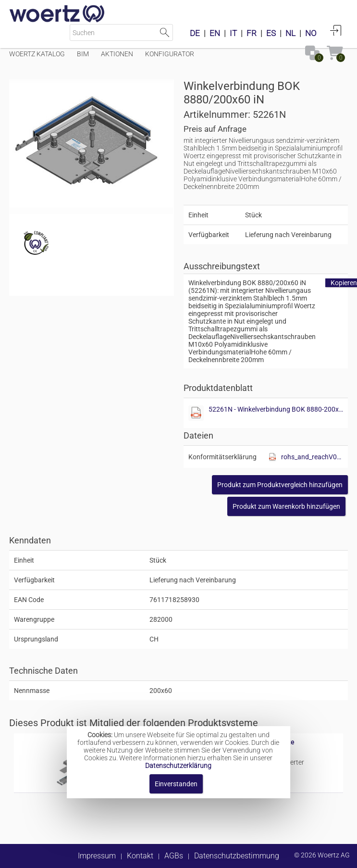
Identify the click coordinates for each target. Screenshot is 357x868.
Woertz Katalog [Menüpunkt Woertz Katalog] (37, 54)
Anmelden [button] (336, 30)
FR (252, 33)
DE (195, 33)
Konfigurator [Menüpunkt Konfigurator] (170, 54)
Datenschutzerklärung (178, 766)
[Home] (57, 14)
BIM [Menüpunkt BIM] (83, 54)
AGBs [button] (174, 856)
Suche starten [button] (165, 32)
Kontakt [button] (140, 856)
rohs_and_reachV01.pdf (312, 457)
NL (290, 33)
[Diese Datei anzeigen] (196, 413)
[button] (280, 485)
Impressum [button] (97, 856)
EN (215, 33)
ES (271, 33)
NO (311, 33)
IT (233, 33)
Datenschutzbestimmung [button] (237, 856)
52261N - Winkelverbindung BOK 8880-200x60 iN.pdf (277, 409)
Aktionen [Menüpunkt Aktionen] (117, 54)
